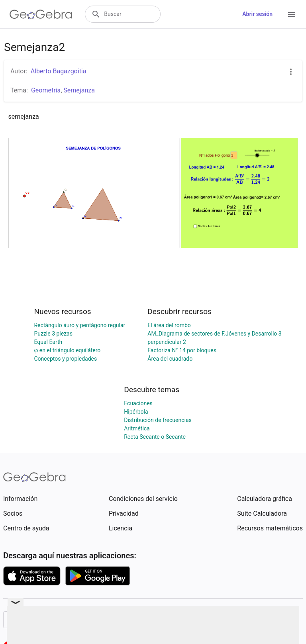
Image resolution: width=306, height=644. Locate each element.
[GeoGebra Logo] (41, 14)
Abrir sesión (257, 14)
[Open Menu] (292, 14)
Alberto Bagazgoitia (59, 71)
